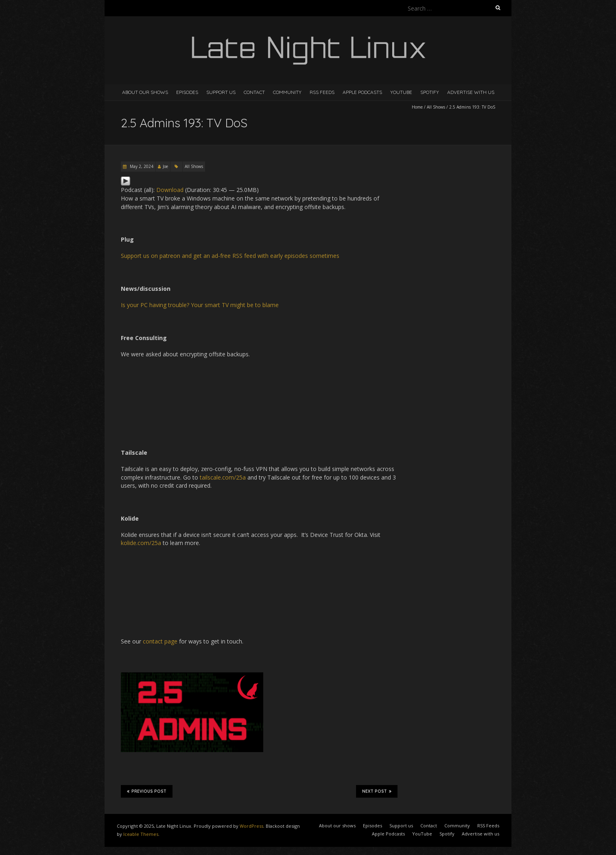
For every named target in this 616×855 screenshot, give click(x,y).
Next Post (377, 791)
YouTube (401, 92)
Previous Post (147, 791)
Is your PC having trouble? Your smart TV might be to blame (200, 305)
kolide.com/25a (141, 543)
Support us (221, 92)
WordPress (251, 826)
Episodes (187, 92)
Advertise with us (471, 92)
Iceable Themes (141, 834)
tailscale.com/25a (223, 477)
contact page (160, 641)
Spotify (430, 92)
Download (170, 190)
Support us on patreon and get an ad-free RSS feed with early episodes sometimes (230, 256)
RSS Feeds (322, 92)
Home (417, 107)
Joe (165, 166)
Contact (254, 92)
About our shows (145, 92)
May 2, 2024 (141, 166)
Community (287, 92)
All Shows (436, 107)
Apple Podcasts (362, 92)
